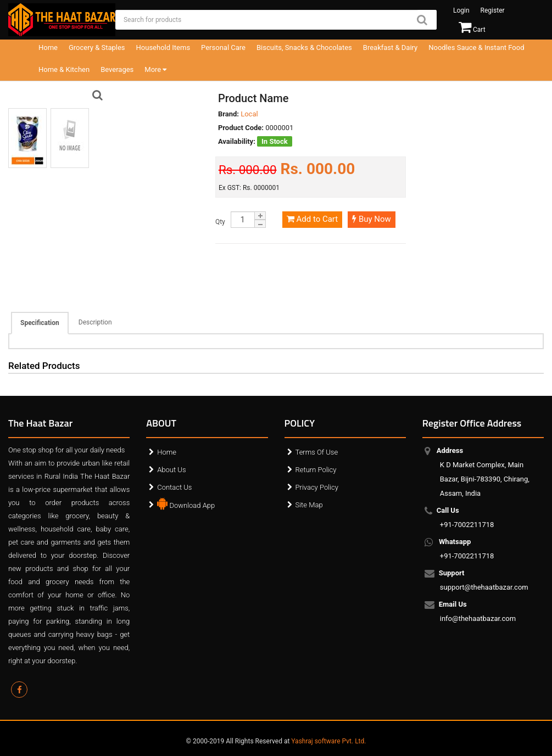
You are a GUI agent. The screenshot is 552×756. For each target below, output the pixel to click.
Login (461, 10)
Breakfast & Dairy (390, 47)
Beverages (117, 69)
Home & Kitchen (64, 69)
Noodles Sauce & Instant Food (476, 47)
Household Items (163, 47)
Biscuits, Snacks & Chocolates (304, 47)
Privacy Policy (317, 487)
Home (48, 47)
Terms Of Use (317, 452)
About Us (171, 470)
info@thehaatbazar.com (478, 611)
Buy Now (372, 219)
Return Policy (316, 470)
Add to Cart (312, 219)
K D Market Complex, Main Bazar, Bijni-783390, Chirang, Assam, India (485, 472)
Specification (40, 323)
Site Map (309, 505)
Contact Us (174, 487)
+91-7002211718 (467, 517)
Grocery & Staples (97, 47)
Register (493, 10)
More (155, 69)
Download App (186, 503)
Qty (220, 222)
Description (95, 322)
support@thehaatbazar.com (484, 580)
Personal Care (223, 47)
